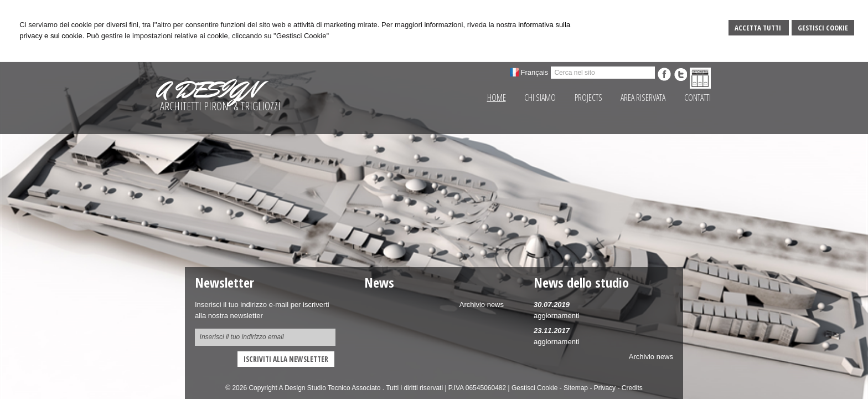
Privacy (605, 388)
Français (535, 72)
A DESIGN (208, 90)
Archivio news (651, 357)
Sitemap (576, 388)
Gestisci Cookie (823, 28)
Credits (632, 388)
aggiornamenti (556, 316)
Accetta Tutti (759, 28)
